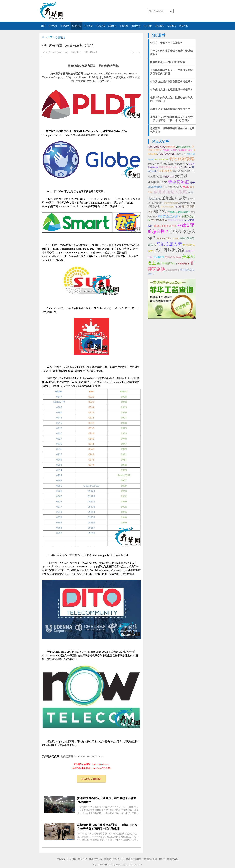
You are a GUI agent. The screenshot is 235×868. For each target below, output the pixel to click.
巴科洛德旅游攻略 (173, 257)
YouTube (119, 11)
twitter (113, 11)
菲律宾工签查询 (134, 859)
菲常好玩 (100, 26)
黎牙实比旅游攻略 (182, 171)
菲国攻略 (124, 26)
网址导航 (183, 26)
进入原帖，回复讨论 (91, 779)
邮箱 (131, 11)
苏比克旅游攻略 (159, 220)
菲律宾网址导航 (185, 150)
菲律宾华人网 (96, 859)
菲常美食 (88, 26)
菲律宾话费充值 (182, 264)
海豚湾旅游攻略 (156, 147)
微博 (100, 11)
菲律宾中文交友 (167, 207)
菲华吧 (175, 239)
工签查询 (160, 26)
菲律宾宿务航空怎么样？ (174, 164)
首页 (43, 26)
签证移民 (112, 26)
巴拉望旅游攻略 (172, 270)
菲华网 (115, 865)
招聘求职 (136, 26)
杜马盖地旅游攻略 (172, 187)
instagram (125, 11)
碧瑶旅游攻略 (182, 159)
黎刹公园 (181, 154)
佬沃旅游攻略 (185, 167)
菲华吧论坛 (171, 147)
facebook (106, 11)
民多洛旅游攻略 (184, 147)
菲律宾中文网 (150, 859)
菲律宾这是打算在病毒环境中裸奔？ (170, 109)
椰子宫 (160, 211)
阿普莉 (178, 207)
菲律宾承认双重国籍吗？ (179, 212)
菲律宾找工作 (168, 263)
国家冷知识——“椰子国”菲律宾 (168, 62)
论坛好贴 (77, 26)
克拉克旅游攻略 (167, 154)
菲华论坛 (53, 26)
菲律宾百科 (173, 859)
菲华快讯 (65, 26)
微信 (94, 11)
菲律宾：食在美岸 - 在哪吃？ (166, 43)
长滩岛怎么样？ (164, 238)
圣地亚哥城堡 (174, 198)
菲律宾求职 (159, 257)
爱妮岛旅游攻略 (171, 203)
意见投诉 (72, 859)
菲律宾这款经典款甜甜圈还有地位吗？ (171, 82)
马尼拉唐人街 (169, 244)
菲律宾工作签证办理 (165, 226)
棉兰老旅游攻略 (162, 160)
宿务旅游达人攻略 (170, 192)
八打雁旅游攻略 (170, 250)
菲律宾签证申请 (175, 220)
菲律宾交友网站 (170, 150)
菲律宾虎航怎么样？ (170, 216)
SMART (87, 756)
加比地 (186, 187)
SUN (101, 756)
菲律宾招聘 (184, 203)
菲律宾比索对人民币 (114, 859)
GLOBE (78, 756)
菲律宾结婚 (168, 177)
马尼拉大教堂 (165, 171)
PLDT (95, 756)
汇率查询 (172, 26)
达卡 (192, 183)
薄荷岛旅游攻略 (155, 187)
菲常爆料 (148, 26)
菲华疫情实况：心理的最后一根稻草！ (171, 90)
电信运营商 (67, 756)
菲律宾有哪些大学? (168, 167)
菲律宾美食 (153, 164)
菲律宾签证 (178, 182)
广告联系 (61, 859)
